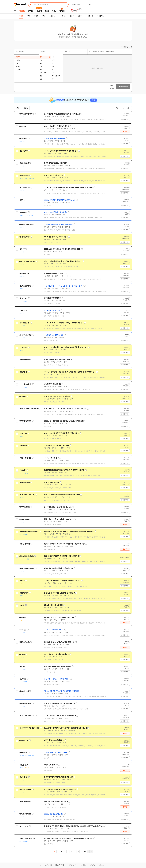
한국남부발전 (23, 212)
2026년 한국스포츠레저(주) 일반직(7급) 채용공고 (60, 716)
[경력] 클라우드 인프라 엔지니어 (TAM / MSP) (59, 519)
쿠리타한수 (23, 126)
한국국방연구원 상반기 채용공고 (54, 274)
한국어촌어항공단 (25, 188)
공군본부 (22, 249)
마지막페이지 (91, 852)
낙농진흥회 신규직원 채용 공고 (54, 335)
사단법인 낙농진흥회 (25, 335)
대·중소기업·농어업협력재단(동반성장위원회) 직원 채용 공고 (63, 261)
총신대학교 (23, 679)
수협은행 (22, 654)
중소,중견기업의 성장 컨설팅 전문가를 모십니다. (59, 617)
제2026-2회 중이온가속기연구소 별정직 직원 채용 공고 (62, 691)
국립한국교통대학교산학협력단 (29, 409)
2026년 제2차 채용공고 (52, 482)
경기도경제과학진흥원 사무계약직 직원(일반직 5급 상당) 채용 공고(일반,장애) (68, 839)
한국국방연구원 (24, 274)
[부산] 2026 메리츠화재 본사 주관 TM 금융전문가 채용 (61, 556)
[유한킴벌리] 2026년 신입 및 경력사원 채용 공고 (59, 593)
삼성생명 (22, 618)
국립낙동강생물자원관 (26, 225)
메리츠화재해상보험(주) (26, 556)
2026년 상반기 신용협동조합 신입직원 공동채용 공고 (61, 151)
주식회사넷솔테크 (25, 519)
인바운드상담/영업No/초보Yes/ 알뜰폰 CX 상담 (59, 642)
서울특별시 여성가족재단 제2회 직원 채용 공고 (59, 568)
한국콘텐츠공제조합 (25, 704)
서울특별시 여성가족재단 (27, 568)
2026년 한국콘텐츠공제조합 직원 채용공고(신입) (60, 703)
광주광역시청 (23, 372)
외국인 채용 (90, 16)
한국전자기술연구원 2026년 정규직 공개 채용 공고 (60, 789)
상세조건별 (52, 16)
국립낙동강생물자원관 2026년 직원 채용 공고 (59, 224)
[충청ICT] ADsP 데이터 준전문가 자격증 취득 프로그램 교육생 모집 (65, 409)
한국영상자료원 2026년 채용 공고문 (56, 163)
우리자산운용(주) (24, 802)
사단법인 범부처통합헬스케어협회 (29, 728)
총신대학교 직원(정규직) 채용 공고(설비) (57, 679)
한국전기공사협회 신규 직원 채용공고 (56, 237)
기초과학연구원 (24, 691)
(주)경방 (22, 581)
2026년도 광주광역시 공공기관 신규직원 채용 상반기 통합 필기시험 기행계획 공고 (70, 372)
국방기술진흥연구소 (25, 286)
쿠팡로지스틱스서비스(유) (27, 495)
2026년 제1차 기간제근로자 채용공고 (56, 753)
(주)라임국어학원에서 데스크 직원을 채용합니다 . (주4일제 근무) (64, 544)
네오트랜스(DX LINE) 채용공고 (54, 740)
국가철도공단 (23, 347)
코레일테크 (23, 470)
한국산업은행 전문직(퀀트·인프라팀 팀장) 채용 (59, 777)
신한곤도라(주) (24, 826)
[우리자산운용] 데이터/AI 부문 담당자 (56, 802)
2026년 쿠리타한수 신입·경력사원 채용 (56, 126)
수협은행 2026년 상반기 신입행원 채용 (56, 654)
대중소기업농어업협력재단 (27, 261)
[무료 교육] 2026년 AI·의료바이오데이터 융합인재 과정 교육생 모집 (65, 728)
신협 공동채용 (23, 151)
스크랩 (18, 108)
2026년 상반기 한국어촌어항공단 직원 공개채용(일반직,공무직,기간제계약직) (69, 188)
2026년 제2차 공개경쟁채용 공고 (55, 139)
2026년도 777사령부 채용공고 (54, 630)
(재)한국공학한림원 (25, 458)
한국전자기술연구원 (25, 789)
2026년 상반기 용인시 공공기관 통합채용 (57, 396)
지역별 (21, 16)
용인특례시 (23, 397)
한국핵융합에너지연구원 (27, 114)
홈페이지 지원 (125, 119)
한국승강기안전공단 (25, 814)
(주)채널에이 (23, 446)
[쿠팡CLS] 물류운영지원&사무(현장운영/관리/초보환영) (62, 495)
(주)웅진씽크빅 (24, 765)
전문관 (80, 16)
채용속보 (63, 16)
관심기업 (26, 108)
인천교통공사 (23, 298)
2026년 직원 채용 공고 (51, 458)
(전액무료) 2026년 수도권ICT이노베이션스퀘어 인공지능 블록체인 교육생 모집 (69, 531)
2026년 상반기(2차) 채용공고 (54, 175)
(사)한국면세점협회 (25, 360)
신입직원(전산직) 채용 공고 (53, 384)
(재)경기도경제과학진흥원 (27, 839)
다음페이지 (88, 852)
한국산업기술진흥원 (25, 421)
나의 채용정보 (101, 16)
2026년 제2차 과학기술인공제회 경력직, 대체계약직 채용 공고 (64, 323)
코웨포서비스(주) (24, 482)
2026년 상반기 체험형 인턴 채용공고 (56, 212)
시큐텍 (21, 200)
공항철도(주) (23, 433)
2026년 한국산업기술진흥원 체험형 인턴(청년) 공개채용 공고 (63, 421)
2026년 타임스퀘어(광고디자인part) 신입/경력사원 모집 (62, 581)
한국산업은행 (23, 777)
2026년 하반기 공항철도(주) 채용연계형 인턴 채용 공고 (61, 433)
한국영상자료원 (24, 163)
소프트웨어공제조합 (25, 384)
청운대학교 (23, 667)
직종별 (28, 16)
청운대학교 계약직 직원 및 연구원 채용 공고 (58, 667)
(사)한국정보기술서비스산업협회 (29, 532)
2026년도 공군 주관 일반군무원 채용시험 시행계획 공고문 (62, 249)
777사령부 (23, 630)
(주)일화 (22, 605)
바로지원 (125, 132)
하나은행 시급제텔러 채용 (52, 310)
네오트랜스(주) (24, 740)
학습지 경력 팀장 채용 (51, 765)
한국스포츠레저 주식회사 (27, 716)
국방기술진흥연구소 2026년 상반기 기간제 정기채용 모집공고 (64, 286)
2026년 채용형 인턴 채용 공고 (54, 814)
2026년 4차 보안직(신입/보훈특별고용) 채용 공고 (60, 200)
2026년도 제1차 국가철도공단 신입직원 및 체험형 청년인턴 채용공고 (66, 347)
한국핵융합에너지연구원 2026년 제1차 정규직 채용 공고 (62, 114)
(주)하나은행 (23, 311)
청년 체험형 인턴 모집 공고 (52, 298)
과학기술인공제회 (25, 323)
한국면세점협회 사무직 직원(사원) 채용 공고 (58, 360)
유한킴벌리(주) (24, 593)
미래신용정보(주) (24, 642)
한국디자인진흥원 (25, 507)
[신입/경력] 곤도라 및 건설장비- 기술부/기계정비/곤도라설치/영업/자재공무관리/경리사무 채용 (74, 826)
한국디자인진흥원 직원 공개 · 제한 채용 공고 (58, 507)
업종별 (43, 16)
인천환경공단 (23, 139)
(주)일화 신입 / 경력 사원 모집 (53, 605)
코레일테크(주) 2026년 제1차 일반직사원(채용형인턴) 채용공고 (64, 470)
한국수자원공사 (24, 175)
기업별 (36, 16)
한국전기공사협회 (25, 237)
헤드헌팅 (72, 16)
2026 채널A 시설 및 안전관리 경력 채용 (57, 446)
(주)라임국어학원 (24, 544)
